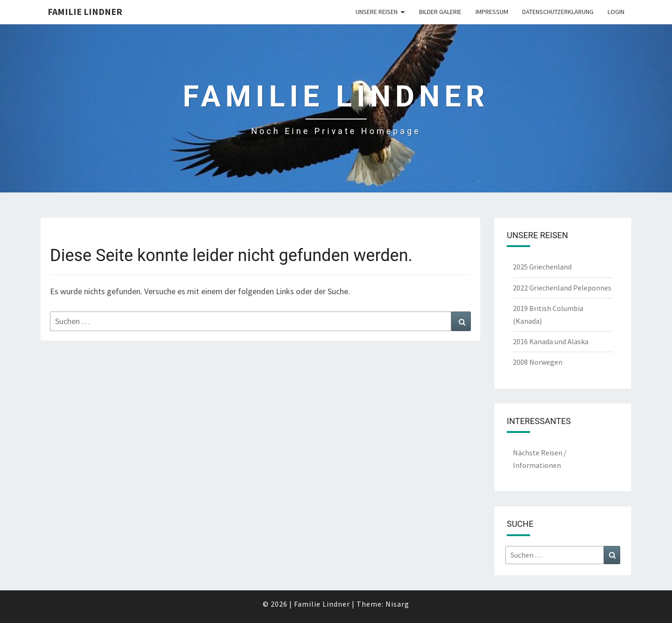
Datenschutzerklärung (558, 12)
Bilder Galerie (440, 12)
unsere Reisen (377, 12)
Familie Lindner (85, 11)
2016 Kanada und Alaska (551, 341)
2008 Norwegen (538, 362)
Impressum (492, 12)
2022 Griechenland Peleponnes (562, 288)
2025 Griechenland (542, 267)
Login (616, 12)
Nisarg (397, 604)
